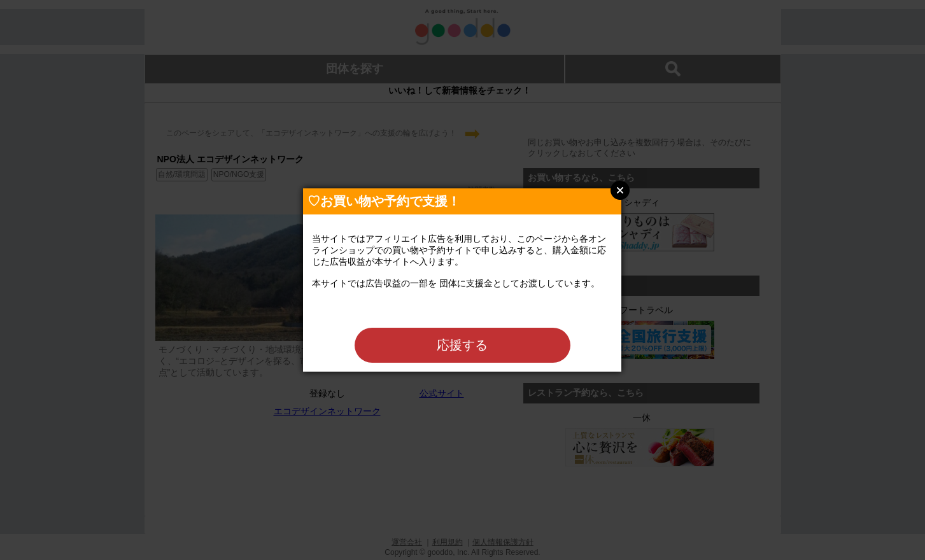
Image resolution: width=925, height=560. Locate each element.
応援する (462, 345)
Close (620, 190)
